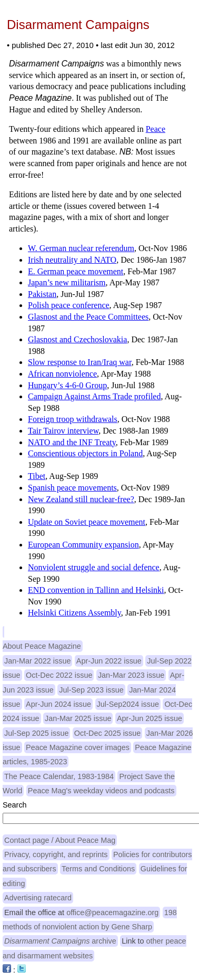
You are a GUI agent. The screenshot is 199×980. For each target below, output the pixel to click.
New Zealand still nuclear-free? (81, 499)
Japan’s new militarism (67, 282)
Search (15, 805)
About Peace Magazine (42, 646)
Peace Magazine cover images (78, 747)
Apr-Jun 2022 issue (109, 661)
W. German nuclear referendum (81, 248)
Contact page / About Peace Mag (60, 840)
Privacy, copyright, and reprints (56, 854)
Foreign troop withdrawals (73, 419)
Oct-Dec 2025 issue (107, 733)
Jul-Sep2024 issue (128, 704)
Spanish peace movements (72, 488)
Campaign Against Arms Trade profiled (94, 396)
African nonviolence (62, 374)
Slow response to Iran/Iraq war (80, 362)
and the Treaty (72, 442)
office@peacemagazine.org (112, 912)
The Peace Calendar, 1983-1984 (59, 776)
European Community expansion (83, 545)
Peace (156, 129)
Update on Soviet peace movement (87, 522)
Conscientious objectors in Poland (85, 453)
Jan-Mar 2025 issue (78, 718)
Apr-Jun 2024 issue (58, 704)
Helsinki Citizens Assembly (74, 613)
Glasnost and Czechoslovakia (77, 339)
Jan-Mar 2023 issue (131, 675)
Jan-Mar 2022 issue (37, 661)
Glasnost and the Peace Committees (88, 317)
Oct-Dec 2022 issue (59, 675)
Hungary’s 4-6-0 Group (67, 385)
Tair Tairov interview (63, 431)
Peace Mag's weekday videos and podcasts (101, 791)
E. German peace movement (76, 271)
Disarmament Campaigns (78, 25)
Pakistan (42, 294)
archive (60, 941)
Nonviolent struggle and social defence (94, 567)
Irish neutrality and (72, 260)
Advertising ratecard (38, 898)
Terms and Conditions (98, 869)
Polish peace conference (69, 305)
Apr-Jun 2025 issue (150, 718)
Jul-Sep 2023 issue (91, 690)
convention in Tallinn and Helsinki (96, 590)
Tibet (37, 476)
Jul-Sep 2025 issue (36, 733)
